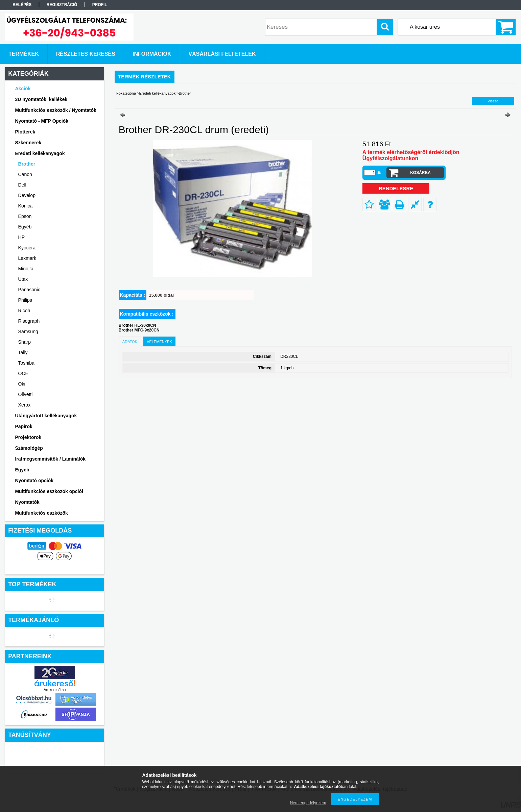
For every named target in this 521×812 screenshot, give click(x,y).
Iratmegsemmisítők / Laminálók (50, 459)
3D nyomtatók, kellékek (41, 99)
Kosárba (420, 173)
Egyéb (25, 227)
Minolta (26, 269)
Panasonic (29, 290)
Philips (25, 300)
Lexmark (27, 258)
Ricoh (24, 311)
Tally (23, 352)
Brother (27, 164)
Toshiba (26, 363)
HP (21, 237)
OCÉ (23, 373)
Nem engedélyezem (308, 803)
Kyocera (27, 248)
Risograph (29, 321)
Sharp (25, 342)
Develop (27, 195)
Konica (26, 206)
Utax (23, 279)
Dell (22, 185)
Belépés (22, 5)
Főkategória (126, 93)
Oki (22, 384)
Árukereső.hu (55, 690)
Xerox (25, 405)
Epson (25, 216)
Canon (25, 174)
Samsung (28, 331)
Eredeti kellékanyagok (158, 93)
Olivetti (26, 394)
